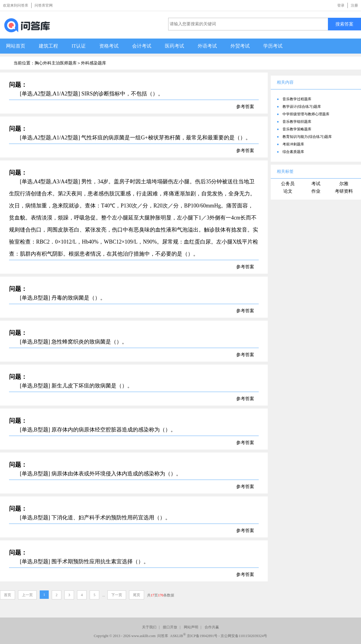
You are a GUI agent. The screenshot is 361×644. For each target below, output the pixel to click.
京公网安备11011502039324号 (244, 636)
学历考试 (273, 46)
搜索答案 (344, 24)
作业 (316, 191)
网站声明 (191, 627)
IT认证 (79, 46)
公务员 (288, 184)
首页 (8, 595)
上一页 (27, 595)
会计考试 (142, 46)
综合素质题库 (293, 152)
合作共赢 (212, 627)
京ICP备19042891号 (202, 636)
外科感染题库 (94, 63)
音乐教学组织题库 (297, 122)
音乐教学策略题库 (297, 129)
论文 (288, 191)
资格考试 (109, 46)
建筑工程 (48, 46)
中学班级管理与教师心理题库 (306, 114)
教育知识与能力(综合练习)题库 (307, 137)
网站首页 (16, 46)
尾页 (137, 595)
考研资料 (344, 191)
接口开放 (170, 627)
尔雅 (344, 184)
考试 (316, 184)
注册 (354, 5)
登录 (341, 5)
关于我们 (149, 627)
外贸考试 (240, 46)
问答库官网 (44, 5)
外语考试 (207, 46)
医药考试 (174, 46)
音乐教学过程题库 (297, 99)
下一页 (117, 595)
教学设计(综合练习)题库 (302, 107)
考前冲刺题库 (293, 144)
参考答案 (245, 107)
